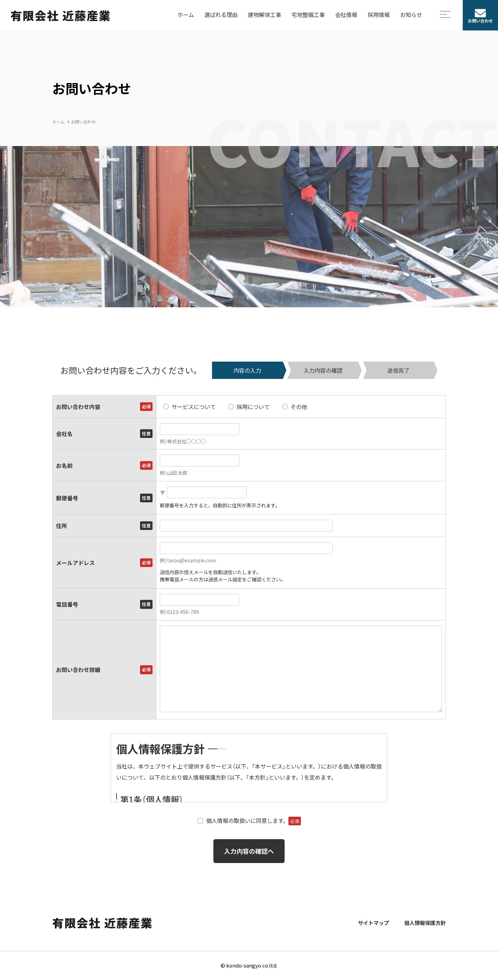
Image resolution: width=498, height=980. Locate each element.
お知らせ (411, 15)
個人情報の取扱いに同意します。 (253, 820)
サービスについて (194, 407)
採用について (253, 407)
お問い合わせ (480, 21)
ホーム (186, 15)
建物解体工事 (265, 15)
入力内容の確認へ (249, 851)
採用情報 (379, 15)
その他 (299, 407)
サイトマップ (373, 923)
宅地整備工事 (308, 15)
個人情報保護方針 (425, 923)
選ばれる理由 (221, 15)
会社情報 (346, 15)
